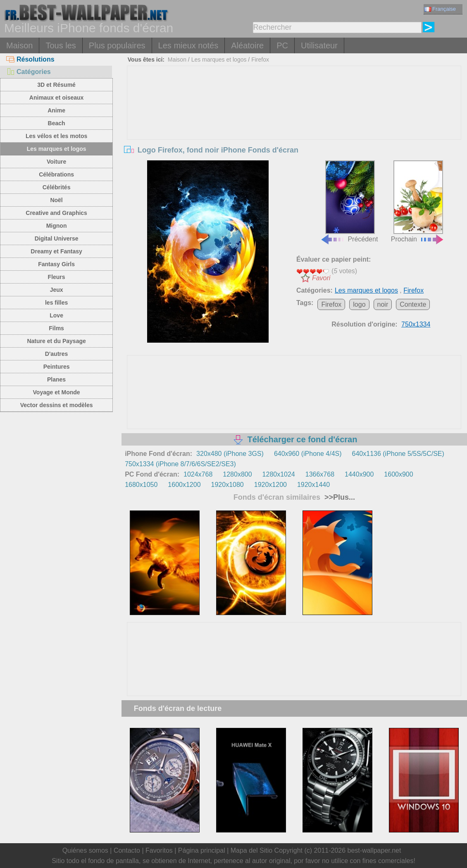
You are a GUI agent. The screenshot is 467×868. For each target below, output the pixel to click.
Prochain (418, 201)
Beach (57, 123)
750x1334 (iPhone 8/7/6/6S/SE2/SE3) (180, 464)
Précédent (349, 201)
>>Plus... (339, 497)
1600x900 (398, 474)
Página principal (202, 850)
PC (282, 45)
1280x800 (237, 474)
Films (56, 328)
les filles (56, 303)
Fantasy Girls (56, 264)
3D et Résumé (56, 85)
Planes (56, 379)
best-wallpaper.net (374, 850)
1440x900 (359, 474)
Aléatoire (247, 45)
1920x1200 (270, 485)
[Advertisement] (294, 128)
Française (440, 9)
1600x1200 (184, 485)
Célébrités (57, 187)
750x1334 (416, 324)
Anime (56, 110)
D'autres (56, 354)
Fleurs (57, 277)
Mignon (57, 226)
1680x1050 (141, 485)
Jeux (57, 290)
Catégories (29, 72)
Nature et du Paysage (56, 341)
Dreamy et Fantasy (56, 251)
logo (359, 304)
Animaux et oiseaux (57, 98)
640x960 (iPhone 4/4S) (308, 454)
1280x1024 (279, 474)
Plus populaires (117, 45)
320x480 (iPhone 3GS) (230, 454)
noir (383, 304)
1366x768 (320, 474)
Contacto (127, 850)
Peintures (57, 367)
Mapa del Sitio (251, 850)
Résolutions (30, 59)
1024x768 (198, 474)
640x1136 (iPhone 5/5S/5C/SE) (398, 454)
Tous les (61, 45)
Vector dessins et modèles (57, 405)
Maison (19, 45)
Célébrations (56, 174)
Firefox (260, 60)
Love (56, 315)
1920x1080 (228, 485)
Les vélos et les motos (56, 136)
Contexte (413, 304)
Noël (56, 200)
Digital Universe (57, 238)
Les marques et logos (57, 149)
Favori (321, 278)
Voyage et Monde (57, 392)
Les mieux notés (188, 45)
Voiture (56, 162)
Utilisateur (319, 45)
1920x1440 (313, 485)
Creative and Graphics (56, 213)
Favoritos (159, 850)
